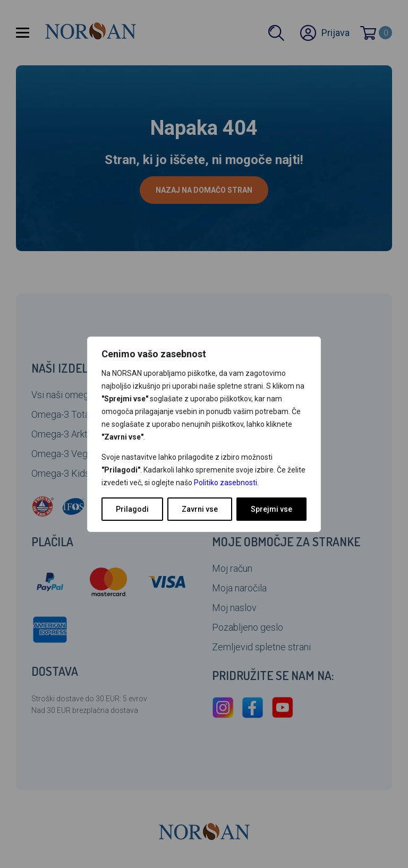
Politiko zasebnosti (226, 483)
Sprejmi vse (271, 509)
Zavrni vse (200, 509)
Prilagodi (132, 509)
